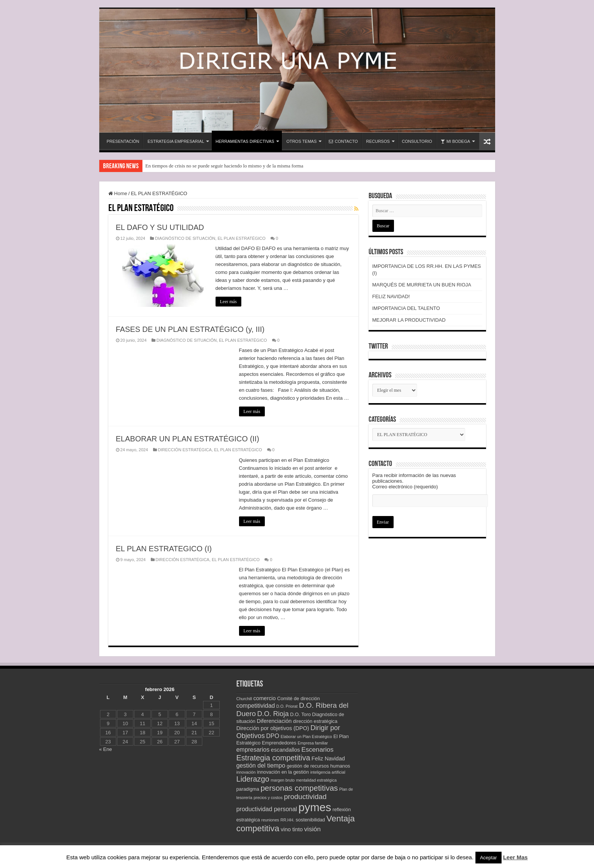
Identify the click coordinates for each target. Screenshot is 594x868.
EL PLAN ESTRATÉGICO (241, 238)
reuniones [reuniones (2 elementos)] (270, 820)
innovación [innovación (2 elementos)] (246, 772)
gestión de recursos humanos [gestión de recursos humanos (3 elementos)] (318, 766)
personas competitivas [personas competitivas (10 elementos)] (299, 788)
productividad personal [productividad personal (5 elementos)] (267, 809)
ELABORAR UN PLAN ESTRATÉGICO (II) (188, 439)
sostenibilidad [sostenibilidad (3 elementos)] (310, 820)
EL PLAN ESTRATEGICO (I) (164, 549)
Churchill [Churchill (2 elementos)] (244, 699)
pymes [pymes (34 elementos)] (315, 807)
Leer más (228, 302)
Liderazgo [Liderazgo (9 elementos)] (253, 779)
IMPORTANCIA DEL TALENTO (406, 308)
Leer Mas (515, 857)
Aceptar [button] (488, 858)
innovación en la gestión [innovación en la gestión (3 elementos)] (283, 772)
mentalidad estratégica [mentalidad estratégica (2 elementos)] (316, 780)
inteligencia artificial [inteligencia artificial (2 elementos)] (328, 772)
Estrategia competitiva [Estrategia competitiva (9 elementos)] (273, 758)
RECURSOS (378, 141)
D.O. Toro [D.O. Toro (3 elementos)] (300, 714)
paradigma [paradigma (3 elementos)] (248, 789)
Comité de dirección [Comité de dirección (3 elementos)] (298, 698)
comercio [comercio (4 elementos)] (265, 698)
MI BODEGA (455, 141)
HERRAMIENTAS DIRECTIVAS (245, 141)
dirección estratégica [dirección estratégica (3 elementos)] (315, 721)
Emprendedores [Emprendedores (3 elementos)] (279, 743)
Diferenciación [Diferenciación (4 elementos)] (274, 721)
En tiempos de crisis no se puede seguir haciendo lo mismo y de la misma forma (224, 166)
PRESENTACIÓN (123, 141)
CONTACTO (343, 141)
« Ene (106, 749)
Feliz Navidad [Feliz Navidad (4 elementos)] (328, 759)
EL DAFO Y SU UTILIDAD (160, 227)
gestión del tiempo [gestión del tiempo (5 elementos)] (261, 766)
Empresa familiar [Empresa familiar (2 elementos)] (313, 743)
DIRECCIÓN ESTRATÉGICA (185, 450)
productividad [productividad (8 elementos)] (305, 797)
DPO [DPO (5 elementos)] (273, 736)
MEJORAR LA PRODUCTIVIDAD (409, 320)
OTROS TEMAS (302, 141)
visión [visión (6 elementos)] (313, 829)
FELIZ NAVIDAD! (391, 296)
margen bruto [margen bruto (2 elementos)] (282, 780)
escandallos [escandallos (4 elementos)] (285, 750)
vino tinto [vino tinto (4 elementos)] (292, 829)
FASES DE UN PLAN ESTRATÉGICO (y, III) (190, 329)
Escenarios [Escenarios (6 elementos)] (317, 749)
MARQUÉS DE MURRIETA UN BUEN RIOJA (422, 285)
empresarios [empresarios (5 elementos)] (253, 750)
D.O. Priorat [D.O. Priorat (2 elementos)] (287, 706)
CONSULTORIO (417, 141)
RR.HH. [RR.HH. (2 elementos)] (287, 820)
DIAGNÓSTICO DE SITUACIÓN (185, 238)
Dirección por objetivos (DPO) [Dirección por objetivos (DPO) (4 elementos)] (273, 728)
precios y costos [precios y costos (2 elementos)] (268, 798)
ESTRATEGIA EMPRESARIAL (176, 141)
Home (118, 193)
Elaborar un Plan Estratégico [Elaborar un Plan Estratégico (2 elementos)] (306, 737)
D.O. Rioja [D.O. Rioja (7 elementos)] (273, 714)
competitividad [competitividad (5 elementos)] (256, 706)
